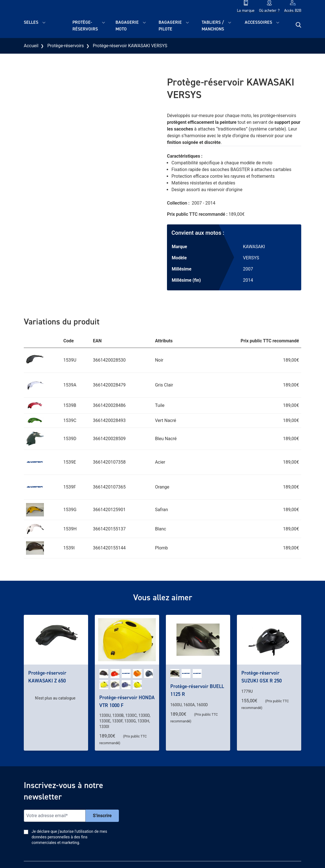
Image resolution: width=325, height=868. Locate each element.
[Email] (55, 816)
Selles (31, 22)
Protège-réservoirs (85, 26)
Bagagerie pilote (170, 26)
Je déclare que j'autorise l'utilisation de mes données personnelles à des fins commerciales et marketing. (69, 837)
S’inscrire (102, 816)
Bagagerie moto (127, 26)
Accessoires (258, 22)
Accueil (31, 46)
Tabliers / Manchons (213, 26)
